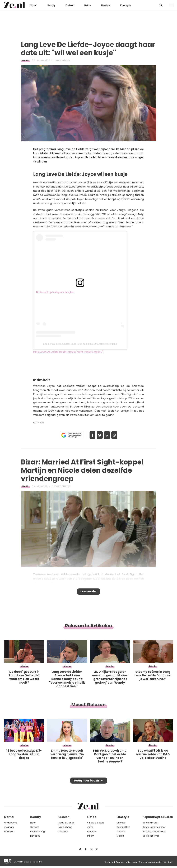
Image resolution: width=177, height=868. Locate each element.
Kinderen (9, 831)
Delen (89, 435)
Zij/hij (90, 827)
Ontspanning (38, 831)
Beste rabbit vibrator (154, 827)
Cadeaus (63, 831)
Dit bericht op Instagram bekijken (55, 292)
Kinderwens (11, 823)
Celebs (121, 831)
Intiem (91, 836)
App (118, 435)
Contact (168, 862)
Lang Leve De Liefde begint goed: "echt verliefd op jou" (68, 352)
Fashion (70, 5)
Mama (34, 5)
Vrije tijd (121, 823)
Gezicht (34, 827)
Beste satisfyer (151, 836)
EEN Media (37, 862)
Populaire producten (158, 817)
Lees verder (89, 593)
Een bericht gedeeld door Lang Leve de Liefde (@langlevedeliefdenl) (80, 344)
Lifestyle (106, 5)
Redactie (109, 862)
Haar (33, 823)
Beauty (51, 5)
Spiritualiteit (123, 827)
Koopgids (126, 5)
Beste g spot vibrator (154, 831)
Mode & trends (66, 823)
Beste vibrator (150, 823)
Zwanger (9, 827)
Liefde (88, 5)
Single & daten (96, 823)
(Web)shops (65, 827)
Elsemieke (65, 61)
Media (26, 61)
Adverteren (131, 862)
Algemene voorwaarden (150, 862)
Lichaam (35, 836)
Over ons (120, 862)
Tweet (99, 435)
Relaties (92, 831)
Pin (108, 435)
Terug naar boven (86, 784)
